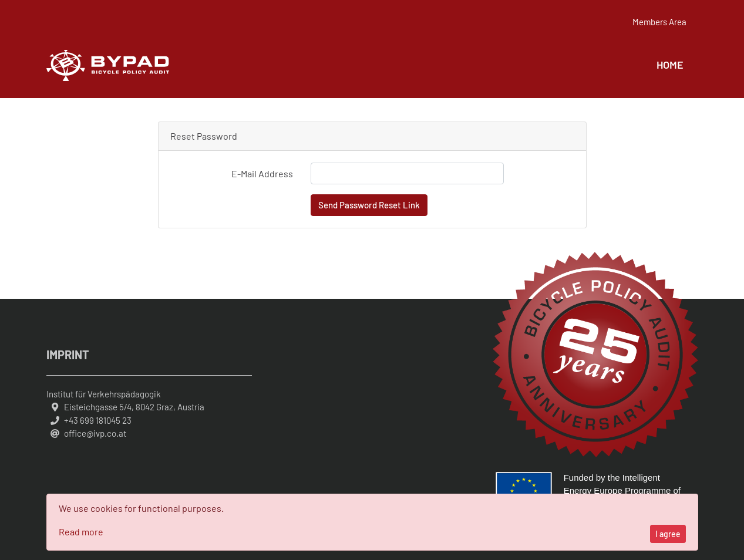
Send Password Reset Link (369, 205)
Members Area (659, 22)
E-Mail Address (262, 173)
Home (670, 65)
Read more (81, 532)
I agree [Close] (668, 534)
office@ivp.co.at (95, 433)
